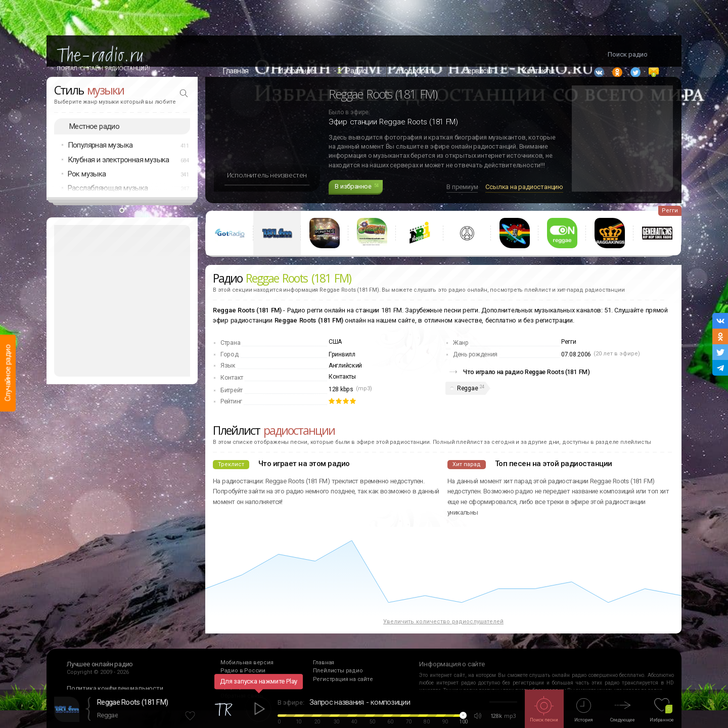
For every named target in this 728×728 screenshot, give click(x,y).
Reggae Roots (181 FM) (132, 702)
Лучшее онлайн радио (100, 681)
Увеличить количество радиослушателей (443, 639)
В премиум (462, 204)
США (335, 359)
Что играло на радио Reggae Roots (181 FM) (527, 390)
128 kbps (341, 407)
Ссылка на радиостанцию (524, 204)
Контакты (342, 394)
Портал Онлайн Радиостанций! (103, 68)
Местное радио (94, 144)
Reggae (467, 406)
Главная (236, 71)
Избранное (296, 71)
